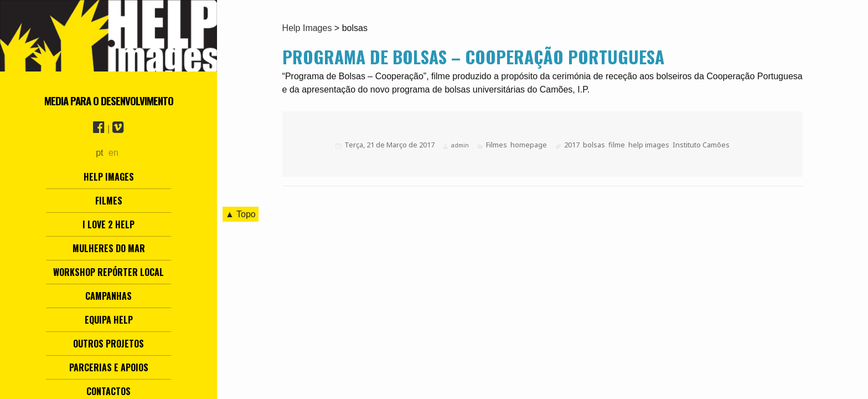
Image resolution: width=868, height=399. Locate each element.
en (113, 153)
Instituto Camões (701, 145)
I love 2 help (108, 224)
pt (99, 153)
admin (460, 145)
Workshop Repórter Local (108, 272)
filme (617, 145)
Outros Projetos (108, 344)
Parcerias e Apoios (109, 367)
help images (649, 145)
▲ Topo (241, 214)
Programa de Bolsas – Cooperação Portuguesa (473, 57)
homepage (529, 145)
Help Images (109, 177)
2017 (572, 145)
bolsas (594, 145)
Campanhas (108, 296)
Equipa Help (109, 320)
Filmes (109, 201)
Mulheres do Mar (109, 248)
